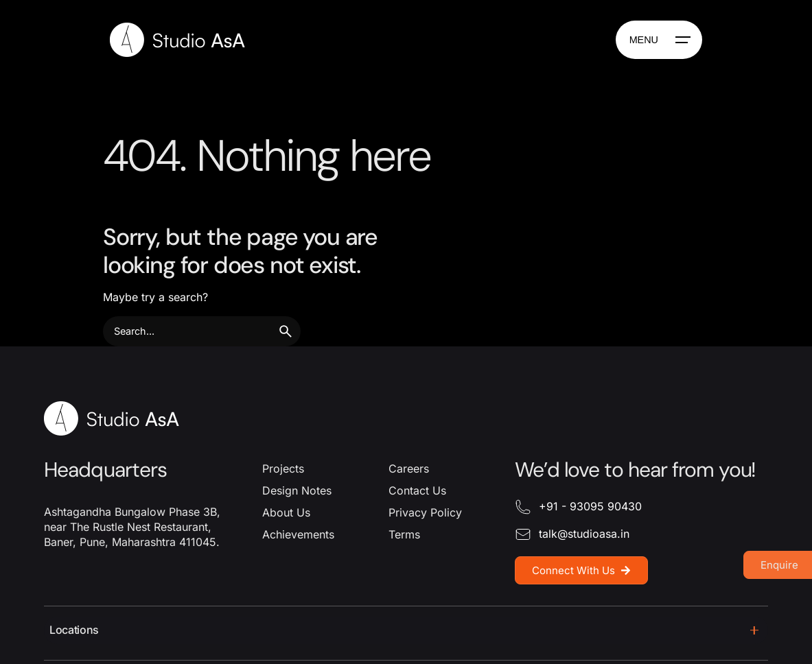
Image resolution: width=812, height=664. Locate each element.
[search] (286, 331)
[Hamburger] (659, 40)
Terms (404, 534)
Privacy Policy (425, 512)
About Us (286, 512)
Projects (283, 469)
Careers (409, 469)
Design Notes (297, 490)
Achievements (298, 534)
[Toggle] (754, 630)
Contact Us (417, 490)
